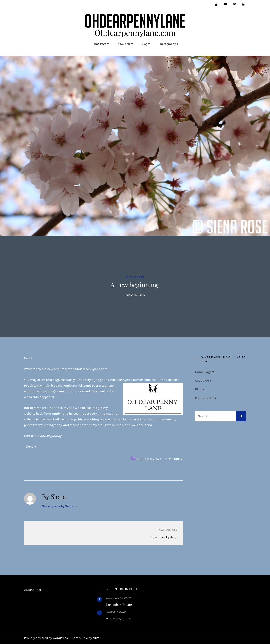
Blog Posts (135, 277)
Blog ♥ (146, 44)
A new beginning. (118, 618)
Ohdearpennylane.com (135, 32)
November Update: (119, 604)
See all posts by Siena (60, 506)
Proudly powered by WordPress (46, 638)
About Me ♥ (125, 44)
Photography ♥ (168, 44)
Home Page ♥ (100, 44)
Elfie (85, 638)
